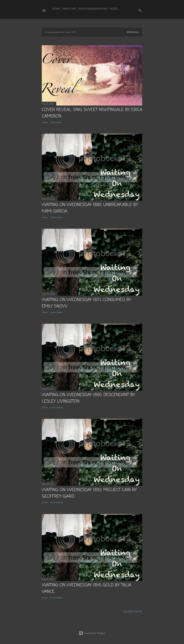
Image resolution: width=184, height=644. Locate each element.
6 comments (57, 502)
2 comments (57, 217)
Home (56, 9)
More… (114, 9)
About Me (70, 9)
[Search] (140, 10)
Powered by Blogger (92, 633)
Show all (133, 32)
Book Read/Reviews (93, 9)
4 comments (57, 407)
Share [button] (45, 122)
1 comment (56, 122)
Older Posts (133, 612)
